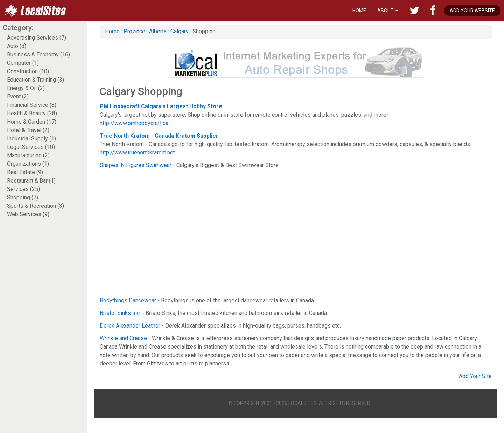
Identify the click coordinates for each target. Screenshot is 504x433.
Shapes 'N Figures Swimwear (136, 165)
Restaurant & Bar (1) (31, 181)
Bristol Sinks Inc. (120, 313)
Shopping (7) (23, 197)
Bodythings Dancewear (128, 300)
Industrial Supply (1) (31, 139)
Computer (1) (23, 63)
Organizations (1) (28, 164)
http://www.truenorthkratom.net (137, 153)
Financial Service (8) (32, 105)
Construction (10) (28, 71)
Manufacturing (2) (28, 155)
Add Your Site (475, 376)
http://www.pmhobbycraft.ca (134, 123)
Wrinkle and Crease (123, 338)
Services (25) (23, 189)
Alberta (158, 31)
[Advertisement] (269, 233)
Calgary (180, 31)
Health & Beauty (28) (32, 113)
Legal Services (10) (31, 147)
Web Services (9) (28, 214)
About (388, 11)
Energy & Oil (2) (26, 88)
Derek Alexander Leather (130, 326)
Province (134, 31)
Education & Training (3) (36, 80)
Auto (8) (17, 46)
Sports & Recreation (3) (36, 206)
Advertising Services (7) (37, 38)
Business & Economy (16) (38, 54)
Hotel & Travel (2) (28, 130)
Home (359, 11)
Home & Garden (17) (32, 122)
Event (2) (18, 97)
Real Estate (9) (25, 172)
